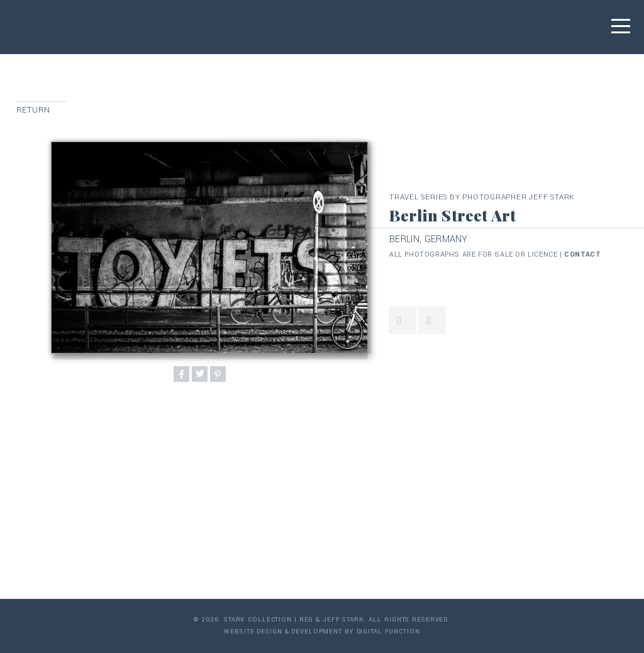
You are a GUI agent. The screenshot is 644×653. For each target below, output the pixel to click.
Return (34, 110)
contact (582, 254)
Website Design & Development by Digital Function (322, 632)
